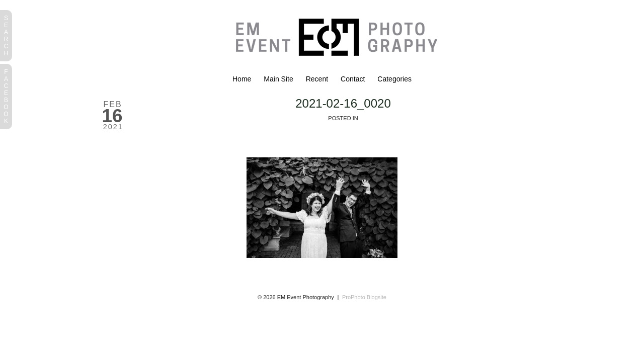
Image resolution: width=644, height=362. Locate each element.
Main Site (278, 79)
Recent (317, 79)
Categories (394, 79)
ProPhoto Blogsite (364, 297)
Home (242, 79)
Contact (353, 79)
